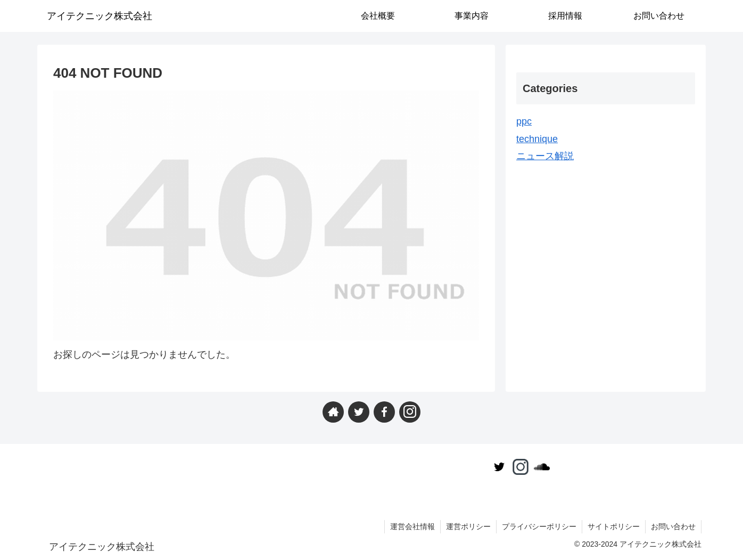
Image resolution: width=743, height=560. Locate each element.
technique (537, 139)
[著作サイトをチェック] (333, 412)
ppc (524, 121)
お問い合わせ (673, 526)
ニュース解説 (545, 156)
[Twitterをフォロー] (359, 412)
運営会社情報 (412, 526)
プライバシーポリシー (539, 526)
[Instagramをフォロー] (410, 412)
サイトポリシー (614, 526)
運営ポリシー (468, 526)
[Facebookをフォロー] (384, 412)
